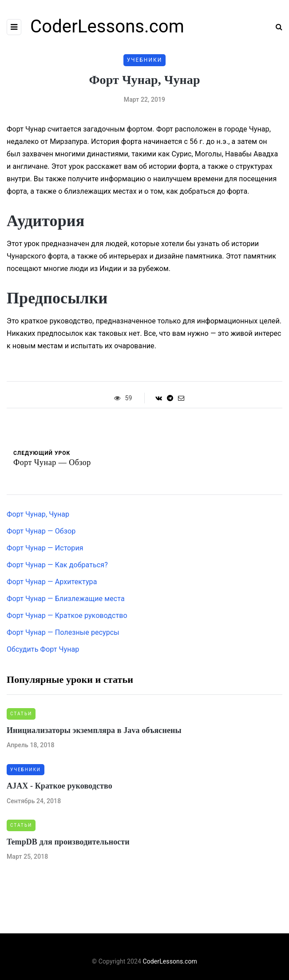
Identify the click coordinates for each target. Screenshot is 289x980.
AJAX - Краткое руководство (59, 786)
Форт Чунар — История (45, 548)
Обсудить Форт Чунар (43, 649)
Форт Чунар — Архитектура (52, 582)
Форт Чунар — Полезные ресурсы (63, 632)
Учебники (145, 60)
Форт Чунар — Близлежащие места (66, 599)
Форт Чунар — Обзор (41, 531)
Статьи (21, 714)
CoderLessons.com (107, 26)
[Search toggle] (276, 27)
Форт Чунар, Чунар (38, 514)
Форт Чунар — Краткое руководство (67, 615)
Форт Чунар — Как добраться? (57, 565)
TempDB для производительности (68, 842)
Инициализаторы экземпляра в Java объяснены (94, 730)
